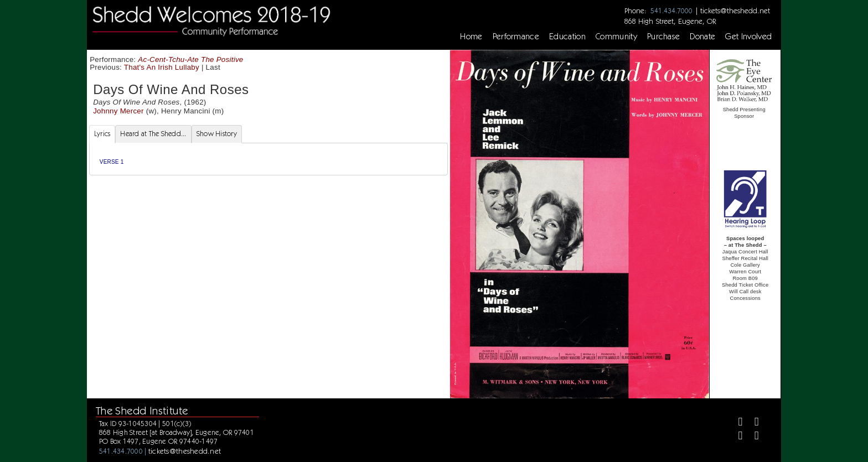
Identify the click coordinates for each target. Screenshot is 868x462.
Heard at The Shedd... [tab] (153, 134)
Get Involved (748, 37)
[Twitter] (752, 423)
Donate (702, 37)
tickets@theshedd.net (735, 11)
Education (567, 37)
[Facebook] (736, 423)
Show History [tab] (217, 134)
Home (471, 37)
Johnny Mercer (118, 111)
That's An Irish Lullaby (162, 67)
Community (616, 37)
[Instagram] (736, 437)
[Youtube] (752, 437)
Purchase (664, 37)
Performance (516, 37)
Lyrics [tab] (102, 134)
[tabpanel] (268, 159)
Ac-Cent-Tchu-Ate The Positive (190, 59)
